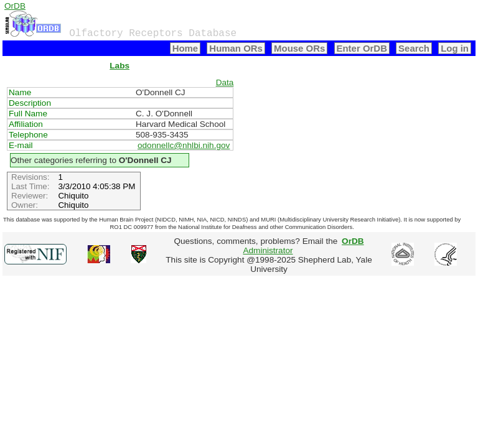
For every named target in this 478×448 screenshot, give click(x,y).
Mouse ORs (299, 48)
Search (414, 48)
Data (225, 82)
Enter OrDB (362, 48)
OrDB (15, 6)
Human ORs (236, 48)
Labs (119, 66)
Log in (455, 48)
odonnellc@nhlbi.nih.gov (184, 145)
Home (185, 48)
